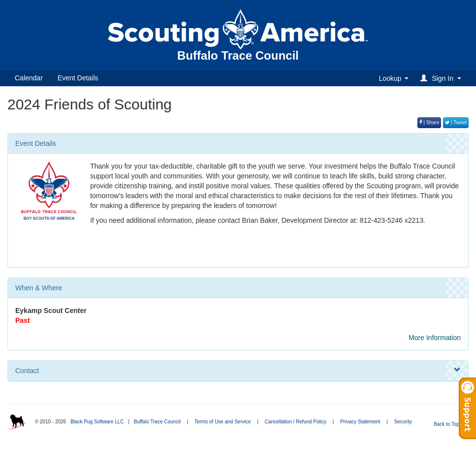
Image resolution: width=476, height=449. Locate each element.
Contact (238, 370)
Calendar (29, 78)
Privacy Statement (360, 422)
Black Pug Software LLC (97, 422)
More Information (435, 338)
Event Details (78, 78)
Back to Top (450, 424)
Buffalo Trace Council (157, 422)
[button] (442, 78)
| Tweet (456, 122)
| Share (429, 122)
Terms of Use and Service (223, 422)
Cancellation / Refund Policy (295, 422)
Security (403, 422)
